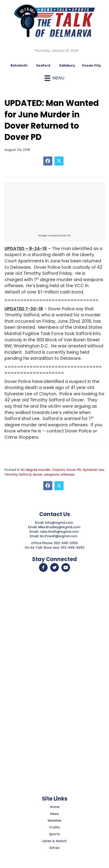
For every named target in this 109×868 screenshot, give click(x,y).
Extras (54, 848)
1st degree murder (35, 470)
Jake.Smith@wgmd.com (60, 532)
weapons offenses (59, 474)
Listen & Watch (54, 841)
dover (38, 474)
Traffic (55, 827)
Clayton (59, 470)
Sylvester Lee (93, 470)
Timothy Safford (18, 474)
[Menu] (54, 78)
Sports (54, 834)
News (55, 814)
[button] (43, 568)
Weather (55, 821)
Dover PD (74, 470)
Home (55, 807)
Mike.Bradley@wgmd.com (59, 527)
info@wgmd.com (60, 523)
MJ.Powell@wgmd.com (60, 536)
